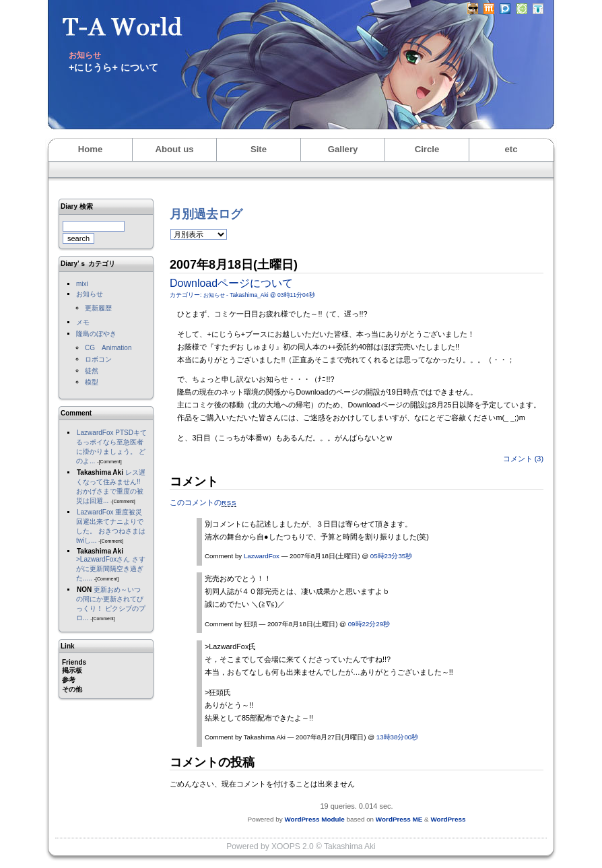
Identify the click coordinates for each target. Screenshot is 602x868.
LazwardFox (95, 433)
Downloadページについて (231, 283)
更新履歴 (98, 308)
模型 (92, 382)
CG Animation (108, 348)
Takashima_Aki (249, 295)
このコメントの (203, 502)
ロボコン (98, 359)
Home (91, 149)
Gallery (343, 149)
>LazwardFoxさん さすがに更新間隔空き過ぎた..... (111, 569)
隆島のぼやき (96, 334)
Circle (427, 149)
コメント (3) (523, 459)
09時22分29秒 (369, 624)
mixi (82, 284)
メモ (83, 322)
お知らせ (90, 294)
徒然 (92, 371)
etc (511, 149)
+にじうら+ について (113, 67)
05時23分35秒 (391, 556)
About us (174, 149)
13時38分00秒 (397, 737)
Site (259, 149)
